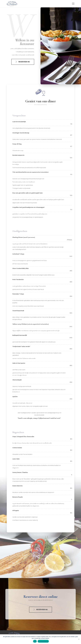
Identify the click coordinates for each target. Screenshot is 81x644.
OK (35, 641)
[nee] (79, 639)
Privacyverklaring (43, 641)
